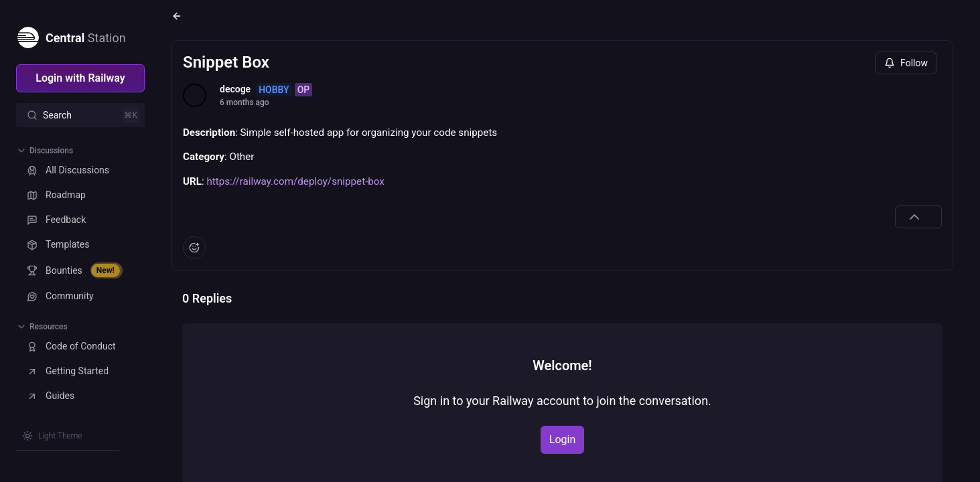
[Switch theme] (52, 436)
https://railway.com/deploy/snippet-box (295, 181)
